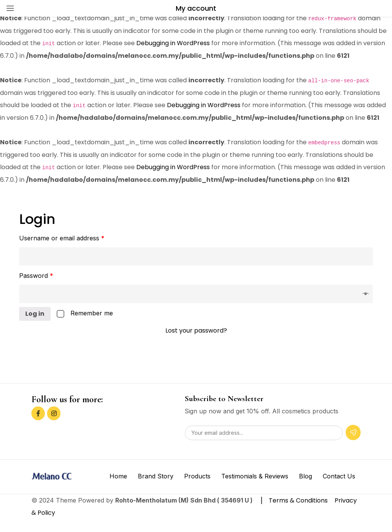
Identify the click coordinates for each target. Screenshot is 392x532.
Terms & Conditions (299, 500)
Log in (35, 314)
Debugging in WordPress (173, 43)
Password (36, 276)
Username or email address (62, 238)
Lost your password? (196, 330)
